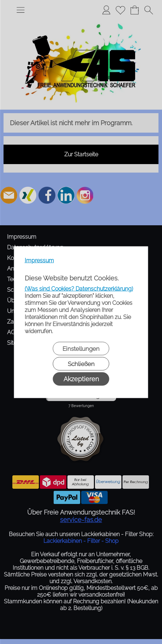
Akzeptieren (81, 379)
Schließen (81, 364)
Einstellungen (81, 348)
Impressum (39, 260)
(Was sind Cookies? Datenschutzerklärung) (79, 288)
